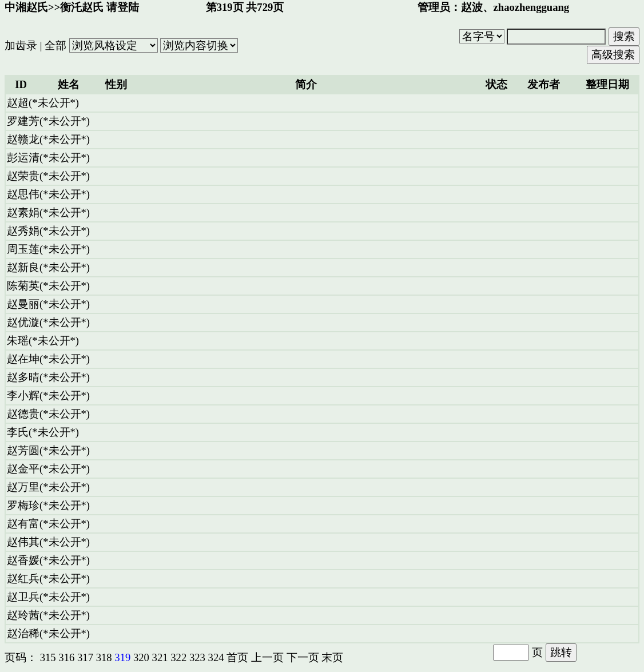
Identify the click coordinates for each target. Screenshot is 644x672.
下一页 (303, 657)
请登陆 (123, 7)
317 (85, 657)
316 (66, 657)
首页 (237, 657)
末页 (332, 657)
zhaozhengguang (532, 7)
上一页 (267, 657)
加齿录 (21, 45)
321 (160, 657)
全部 (55, 45)
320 (141, 657)
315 (48, 657)
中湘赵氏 (26, 7)
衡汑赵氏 (82, 7)
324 (216, 657)
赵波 (472, 7)
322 (178, 657)
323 (197, 657)
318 (104, 657)
